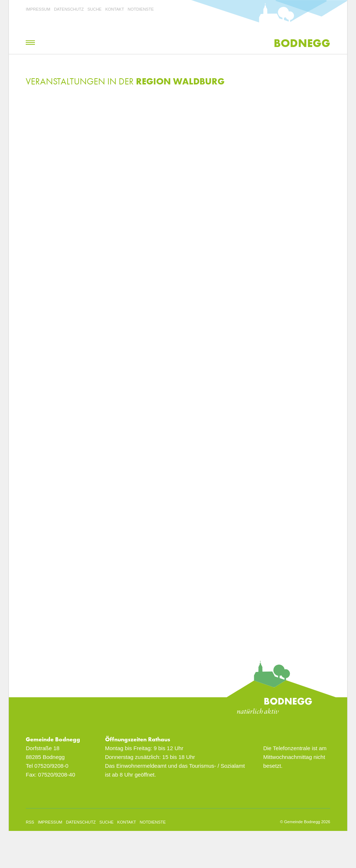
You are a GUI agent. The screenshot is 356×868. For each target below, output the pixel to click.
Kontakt (114, 9)
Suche (95, 9)
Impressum (38, 9)
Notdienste (141, 9)
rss (30, 822)
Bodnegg (302, 43)
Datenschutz (69, 9)
